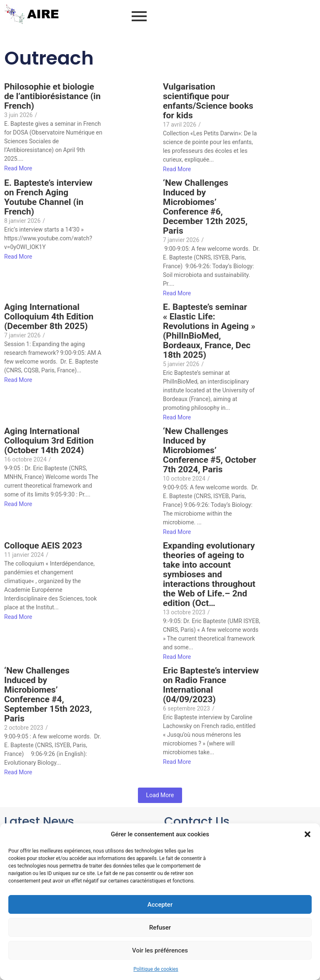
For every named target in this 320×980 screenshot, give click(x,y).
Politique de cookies (156, 969)
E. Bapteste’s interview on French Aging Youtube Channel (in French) (48, 197)
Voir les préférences (160, 950)
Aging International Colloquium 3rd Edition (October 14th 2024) (49, 441)
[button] (307, 834)
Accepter (160, 905)
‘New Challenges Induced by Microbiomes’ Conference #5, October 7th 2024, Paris (210, 450)
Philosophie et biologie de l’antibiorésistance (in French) (52, 96)
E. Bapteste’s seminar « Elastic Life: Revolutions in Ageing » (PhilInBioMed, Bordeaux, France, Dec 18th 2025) (209, 331)
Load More (160, 795)
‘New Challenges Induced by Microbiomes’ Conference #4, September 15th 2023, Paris (48, 695)
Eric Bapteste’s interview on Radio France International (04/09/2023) (211, 685)
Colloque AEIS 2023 (43, 546)
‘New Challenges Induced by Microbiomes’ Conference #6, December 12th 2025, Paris (205, 207)
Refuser (160, 928)
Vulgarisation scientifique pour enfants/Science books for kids (208, 101)
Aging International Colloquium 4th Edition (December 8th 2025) (49, 317)
